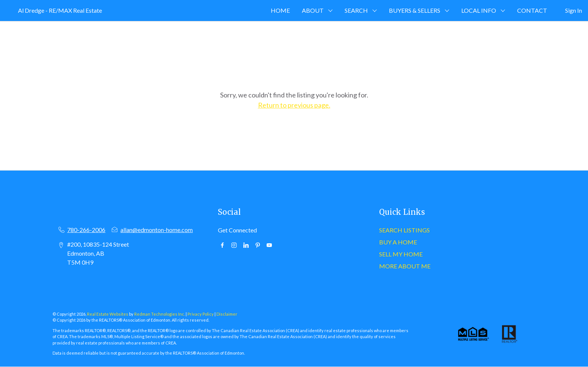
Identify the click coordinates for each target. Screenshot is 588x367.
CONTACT (532, 10)
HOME (280, 10)
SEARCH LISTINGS (404, 230)
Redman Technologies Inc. (160, 314)
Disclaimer (227, 314)
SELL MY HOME (401, 254)
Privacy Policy (201, 314)
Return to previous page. (294, 105)
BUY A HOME (398, 242)
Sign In (574, 10)
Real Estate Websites (108, 314)
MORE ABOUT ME (405, 266)
